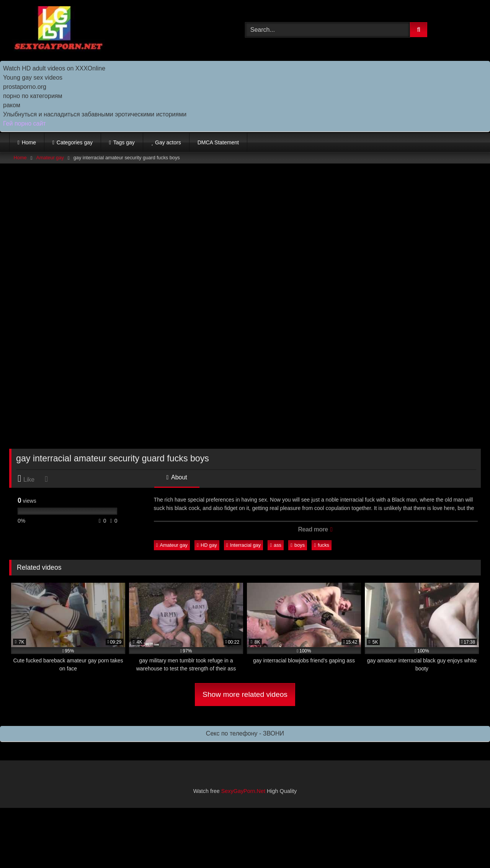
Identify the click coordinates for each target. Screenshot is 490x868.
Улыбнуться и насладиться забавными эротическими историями (95, 114)
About (177, 477)
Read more (315, 529)
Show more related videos (245, 694)
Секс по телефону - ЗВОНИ (245, 733)
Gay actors (168, 142)
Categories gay (75, 142)
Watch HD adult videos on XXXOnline (54, 68)
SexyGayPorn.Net (243, 791)
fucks (322, 545)
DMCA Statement (218, 142)
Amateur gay (50, 158)
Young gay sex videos (33, 78)
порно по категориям (33, 96)
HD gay (207, 545)
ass (276, 545)
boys (298, 545)
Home (29, 142)
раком (12, 105)
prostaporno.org (25, 87)
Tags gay (124, 142)
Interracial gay (243, 545)
